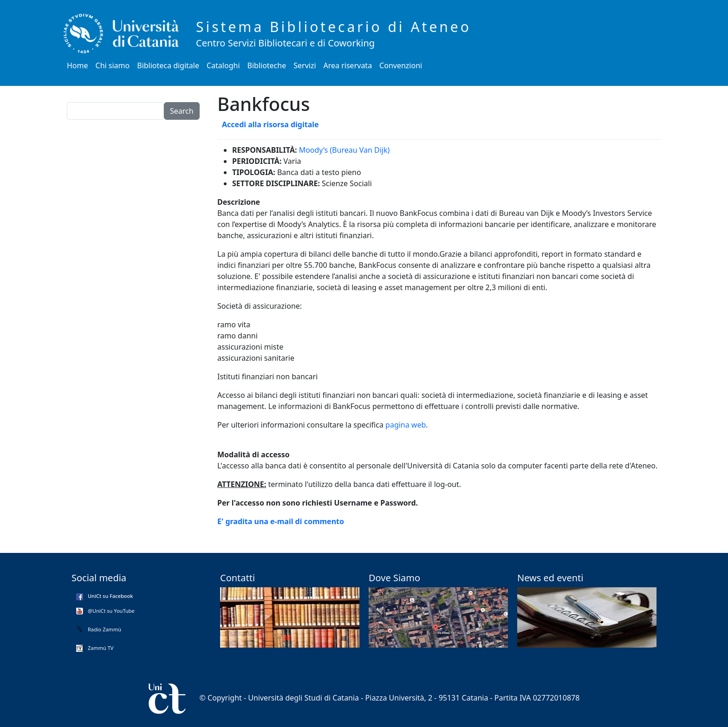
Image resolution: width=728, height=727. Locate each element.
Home (78, 65)
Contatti (237, 578)
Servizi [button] (305, 65)
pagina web (406, 425)
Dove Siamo (394, 578)
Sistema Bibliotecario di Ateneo (334, 27)
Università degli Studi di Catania (303, 698)
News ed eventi (550, 578)
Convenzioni (401, 65)
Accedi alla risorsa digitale (270, 124)
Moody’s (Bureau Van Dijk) (344, 150)
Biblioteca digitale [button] (168, 65)
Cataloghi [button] (223, 65)
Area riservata (348, 65)
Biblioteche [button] (267, 65)
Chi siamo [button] (113, 65)
